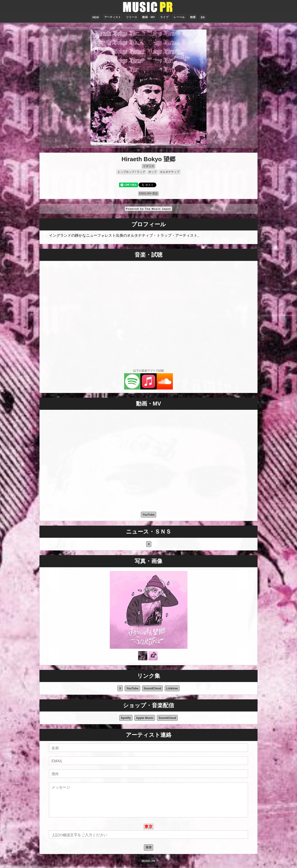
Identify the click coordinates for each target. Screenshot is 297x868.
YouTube (149, 515)
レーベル (179, 17)
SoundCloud (152, 688)
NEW (96, 17)
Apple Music (145, 718)
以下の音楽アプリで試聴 (148, 371)
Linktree (172, 688)
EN (203, 17)
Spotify (126, 718)
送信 (148, 847)
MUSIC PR (149, 861)
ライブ (164, 17)
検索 (193, 17)
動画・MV (148, 17)
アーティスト (113, 17)
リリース (132, 17)
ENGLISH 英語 (148, 193)
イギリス (148, 166)
